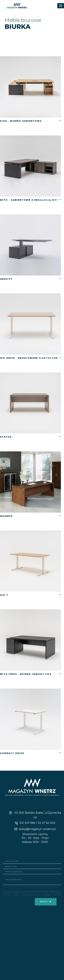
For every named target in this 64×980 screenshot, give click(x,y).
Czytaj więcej (47, 121)
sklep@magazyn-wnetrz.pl (35, 829)
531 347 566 (27, 823)
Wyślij (46, 902)
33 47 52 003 (46, 823)
